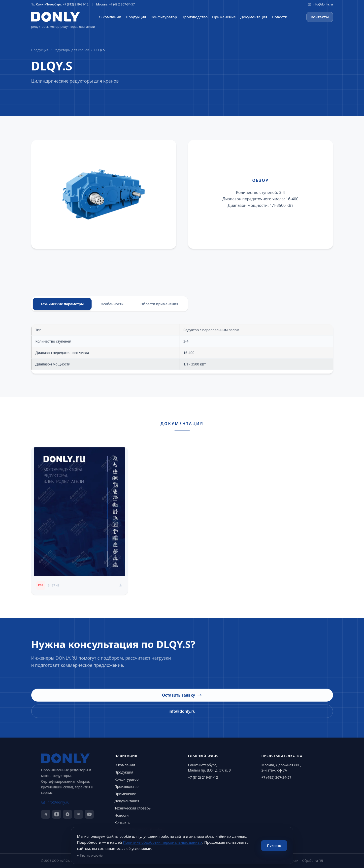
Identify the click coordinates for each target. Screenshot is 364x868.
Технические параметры (62, 305)
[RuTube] (67, 814)
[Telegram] (46, 814)
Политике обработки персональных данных (163, 842)
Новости (122, 815)
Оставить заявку (182, 698)
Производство (127, 787)
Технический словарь (133, 808)
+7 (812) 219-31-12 (203, 777)
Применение (125, 794)
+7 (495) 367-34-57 (277, 777)
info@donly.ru (182, 714)
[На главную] (56, 17)
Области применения (159, 305)
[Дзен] (57, 814)
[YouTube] (89, 814)
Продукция (40, 50)
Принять (274, 845)
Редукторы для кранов (71, 50)
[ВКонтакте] (78, 814)
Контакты (320, 17)
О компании (125, 765)
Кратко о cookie (91, 855)
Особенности (112, 305)
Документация (127, 801)
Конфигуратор (127, 779)
